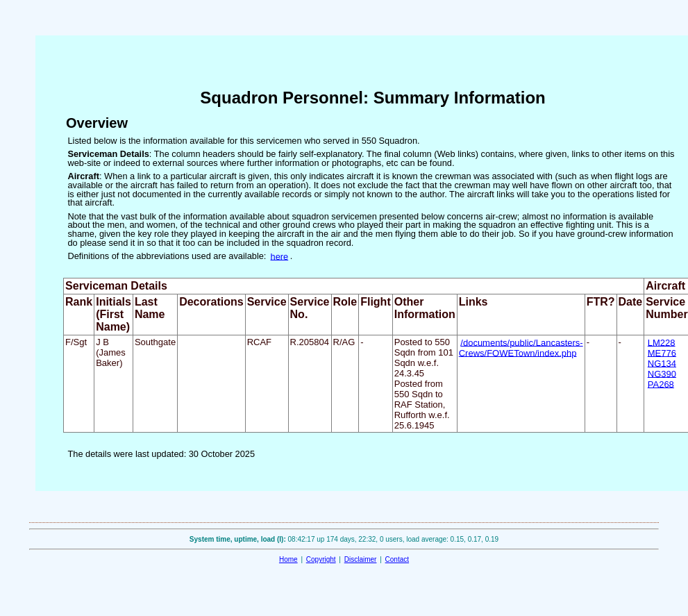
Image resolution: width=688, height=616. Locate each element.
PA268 (661, 384)
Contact (397, 559)
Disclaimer (361, 559)
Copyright (321, 559)
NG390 (662, 373)
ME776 (662, 352)
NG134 (662, 363)
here (280, 256)
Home (288, 559)
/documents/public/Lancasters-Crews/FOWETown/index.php (521, 347)
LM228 (662, 342)
